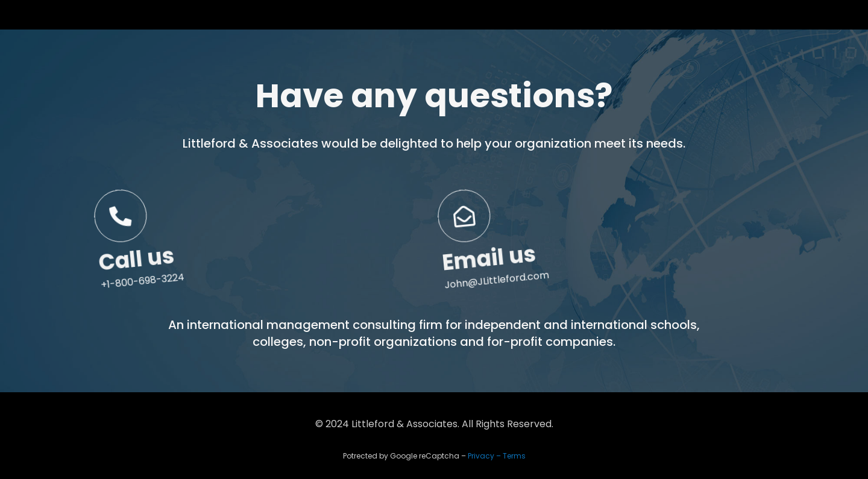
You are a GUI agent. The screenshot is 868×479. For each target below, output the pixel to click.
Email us (495, 277)
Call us (143, 280)
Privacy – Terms (497, 456)
